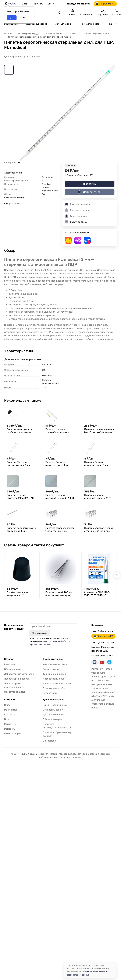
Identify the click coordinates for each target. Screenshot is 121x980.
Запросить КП (105, 4)
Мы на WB (10, 729)
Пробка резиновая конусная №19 (18, 594)
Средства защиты (14, 692)
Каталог (9, 659)
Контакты (38, 4)
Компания (10, 700)
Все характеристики (15, 198)
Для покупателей (53, 700)
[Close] (113, 965)
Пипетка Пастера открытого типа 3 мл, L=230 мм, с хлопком (96, 464)
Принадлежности (90, 24)
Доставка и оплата (54, 714)
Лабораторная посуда (17, 679)
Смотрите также (53, 659)
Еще (49, 4)
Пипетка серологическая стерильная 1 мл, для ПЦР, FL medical (99, 530)
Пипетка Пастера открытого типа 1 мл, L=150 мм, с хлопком (57, 464)
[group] (68, 113)
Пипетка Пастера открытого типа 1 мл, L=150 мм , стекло (19, 464)
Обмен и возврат (53, 719)
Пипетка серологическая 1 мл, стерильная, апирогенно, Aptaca (60, 530)
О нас (24, 4)
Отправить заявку (53, 710)
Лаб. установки (64, 24)
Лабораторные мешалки (57, 683)
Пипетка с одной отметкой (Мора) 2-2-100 (60, 497)
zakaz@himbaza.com (78, 4)
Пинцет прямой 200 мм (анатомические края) (59, 594)
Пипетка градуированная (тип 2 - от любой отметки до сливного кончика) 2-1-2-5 (99, 431)
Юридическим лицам (55, 705)
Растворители (51, 669)
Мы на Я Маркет (13, 734)
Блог (7, 719)
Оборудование (13, 669)
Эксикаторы (50, 693)
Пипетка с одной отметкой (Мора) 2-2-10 (20, 497)
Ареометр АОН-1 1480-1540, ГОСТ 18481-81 (97, 594)
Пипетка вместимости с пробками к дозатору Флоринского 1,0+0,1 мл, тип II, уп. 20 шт (21, 431)
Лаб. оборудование (37, 24)
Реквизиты (10, 710)
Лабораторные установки (19, 674)
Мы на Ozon (11, 724)
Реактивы (10, 664)
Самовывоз (49, 741)
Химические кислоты (55, 664)
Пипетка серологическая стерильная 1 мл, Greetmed (21, 530)
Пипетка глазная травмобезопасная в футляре (57, 431)
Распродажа (11, 24)
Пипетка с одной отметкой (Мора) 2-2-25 (98, 497)
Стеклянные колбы (54, 688)
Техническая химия (54, 674)
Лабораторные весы (54, 679)
